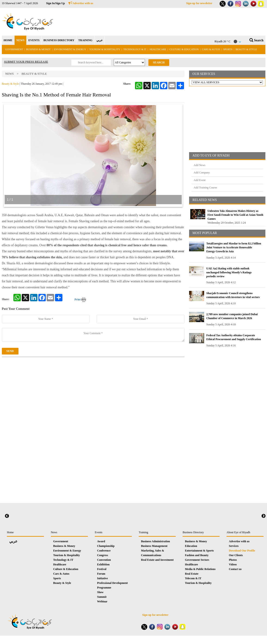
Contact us (235, 569)
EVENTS (34, 40)
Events (99, 532)
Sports (228, 49)
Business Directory (193, 532)
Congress (103, 555)
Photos (233, 560)
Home (10, 532)
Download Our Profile (242, 551)
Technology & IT (135, 49)
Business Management (154, 546)
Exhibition (103, 564)
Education (191, 546)
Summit (102, 597)
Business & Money (38, 49)
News (10, 74)
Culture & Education (184, 49)
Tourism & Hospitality (105, 49)
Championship (106, 546)
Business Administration (155, 541)
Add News (200, 165)
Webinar (102, 601)
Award (101, 541)
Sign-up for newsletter (199, 3)
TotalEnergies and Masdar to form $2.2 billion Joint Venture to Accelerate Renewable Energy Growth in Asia (234, 247)
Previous (7, 516)
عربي (100, 40)
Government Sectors (197, 560)
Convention (104, 560)
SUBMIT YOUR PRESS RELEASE (26, 62)
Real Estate (192, 574)
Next (264, 516)
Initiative (103, 578)
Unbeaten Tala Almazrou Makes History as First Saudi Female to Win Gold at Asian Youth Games (235, 215)
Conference (104, 551)
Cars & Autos (211, 49)
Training (143, 532)
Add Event (200, 180)
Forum (101, 574)
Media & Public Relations (200, 569)
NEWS (20, 40)
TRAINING (85, 40)
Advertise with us (81, 3)
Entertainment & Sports (199, 551)
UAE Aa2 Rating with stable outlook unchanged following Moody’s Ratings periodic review (229, 272)
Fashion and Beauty (197, 555)
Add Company (202, 173)
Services (234, 546)
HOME (8, 40)
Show (100, 592)
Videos (233, 564)
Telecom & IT (193, 578)
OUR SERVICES (204, 74)
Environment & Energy (70, 49)
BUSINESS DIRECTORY (59, 40)
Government (14, 49)
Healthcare (158, 49)
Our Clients (236, 555)
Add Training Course (205, 188)
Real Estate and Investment (157, 560)
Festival (102, 569)
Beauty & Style (246, 49)
